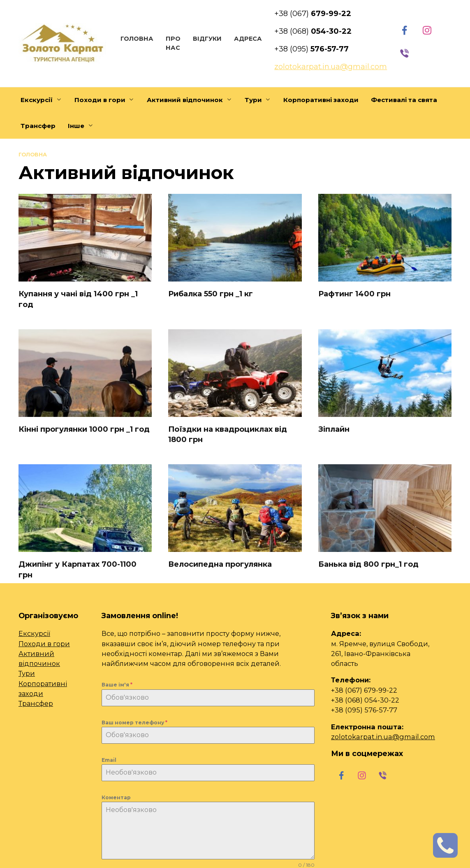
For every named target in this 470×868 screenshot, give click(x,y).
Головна (137, 39)
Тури (253, 100)
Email (109, 760)
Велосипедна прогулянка (220, 564)
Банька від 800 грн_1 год (368, 564)
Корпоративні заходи (321, 100)
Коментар (116, 797)
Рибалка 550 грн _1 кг (211, 294)
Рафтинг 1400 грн (354, 294)
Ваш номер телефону (134, 723)
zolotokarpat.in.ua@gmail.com (383, 737)
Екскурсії (37, 100)
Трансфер (38, 126)
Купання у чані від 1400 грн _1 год (78, 299)
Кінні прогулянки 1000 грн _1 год (84, 429)
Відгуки (207, 39)
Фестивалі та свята (404, 100)
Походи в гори (100, 100)
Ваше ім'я (117, 685)
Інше (76, 126)
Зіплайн (334, 429)
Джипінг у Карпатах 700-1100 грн (78, 569)
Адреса (248, 39)
